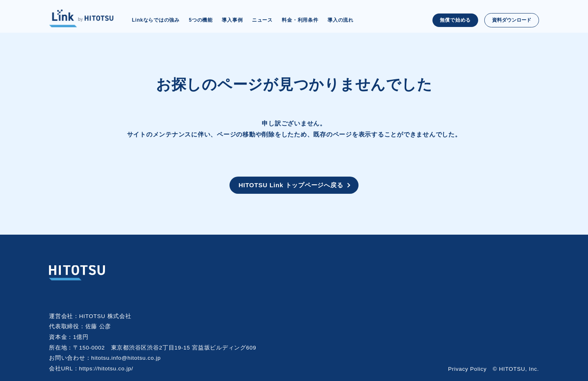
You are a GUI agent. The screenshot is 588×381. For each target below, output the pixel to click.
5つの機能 (200, 20)
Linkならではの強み (156, 20)
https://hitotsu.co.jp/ (106, 369)
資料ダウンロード (512, 20)
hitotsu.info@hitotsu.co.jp (126, 358)
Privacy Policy (467, 369)
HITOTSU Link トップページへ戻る (291, 185)
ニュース (262, 20)
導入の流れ (341, 20)
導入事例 (232, 20)
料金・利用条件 (300, 20)
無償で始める (455, 20)
